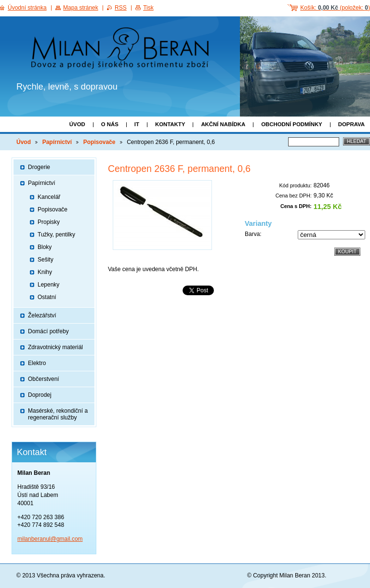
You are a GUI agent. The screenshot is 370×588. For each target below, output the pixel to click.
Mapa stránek (81, 8)
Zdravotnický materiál (55, 347)
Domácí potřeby (48, 331)
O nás (110, 124)
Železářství (42, 315)
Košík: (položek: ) (335, 8)
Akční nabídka (223, 124)
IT (137, 124)
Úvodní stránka (27, 8)
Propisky (49, 222)
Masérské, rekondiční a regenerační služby (58, 414)
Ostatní (47, 297)
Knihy (45, 272)
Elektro (37, 363)
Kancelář (49, 197)
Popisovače (99, 142)
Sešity (46, 260)
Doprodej (40, 395)
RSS (121, 8)
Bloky (45, 247)
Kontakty (170, 124)
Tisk (148, 8)
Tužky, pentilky (56, 235)
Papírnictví (57, 142)
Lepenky (48, 285)
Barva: (253, 234)
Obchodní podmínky (292, 124)
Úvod (77, 124)
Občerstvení (44, 379)
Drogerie (39, 167)
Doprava (351, 124)
